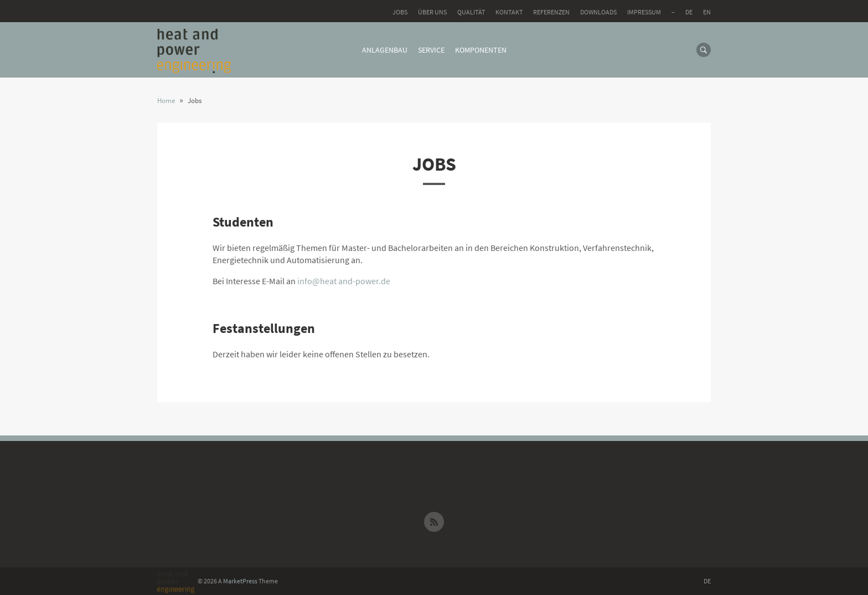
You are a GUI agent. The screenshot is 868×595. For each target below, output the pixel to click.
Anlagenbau (385, 50)
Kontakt (509, 12)
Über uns (432, 12)
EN (707, 12)
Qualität (471, 12)
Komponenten (481, 50)
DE (689, 12)
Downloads (598, 12)
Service (431, 50)
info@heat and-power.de (344, 281)
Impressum (644, 12)
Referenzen (551, 12)
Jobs (400, 12)
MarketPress (240, 581)
